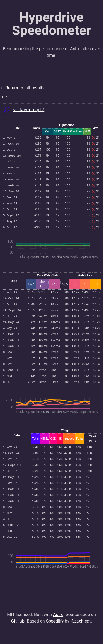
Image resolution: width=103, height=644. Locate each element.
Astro (58, 628)
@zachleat (81, 634)
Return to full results (25, 88)
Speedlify (55, 634)
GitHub (18, 634)
